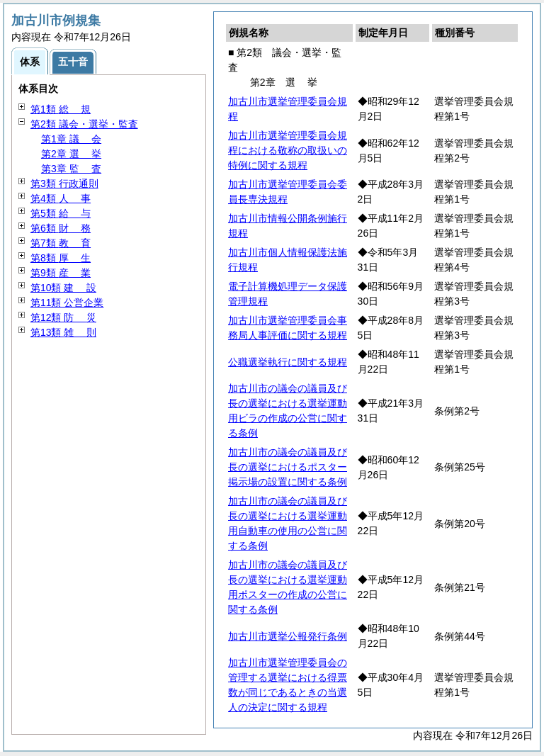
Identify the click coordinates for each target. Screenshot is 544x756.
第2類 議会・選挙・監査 (84, 124)
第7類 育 (61, 243)
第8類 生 (61, 258)
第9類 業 (61, 273)
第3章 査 (71, 169)
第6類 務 (61, 228)
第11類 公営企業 (67, 303)
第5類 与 (61, 213)
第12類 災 (63, 317)
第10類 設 (63, 288)
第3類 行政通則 (64, 184)
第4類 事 (61, 198)
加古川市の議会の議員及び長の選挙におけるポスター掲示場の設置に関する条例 (288, 467)
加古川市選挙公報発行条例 (288, 636)
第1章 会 (71, 139)
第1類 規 (61, 109)
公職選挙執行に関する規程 (288, 362)
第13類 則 (63, 332)
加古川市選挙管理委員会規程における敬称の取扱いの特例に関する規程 (288, 150)
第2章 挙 (71, 154)
